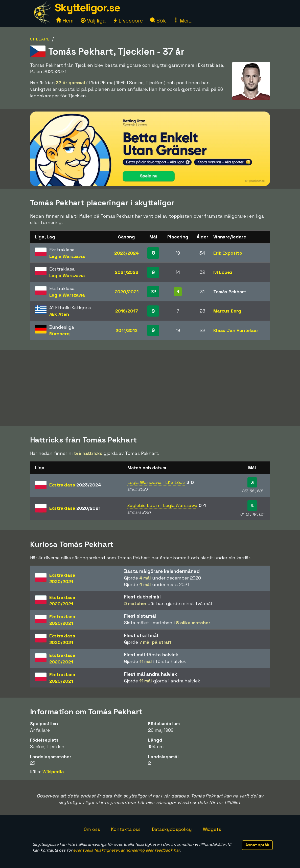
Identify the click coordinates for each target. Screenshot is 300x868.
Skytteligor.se (87, 8)
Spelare (40, 39)
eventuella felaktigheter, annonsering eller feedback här (126, 850)
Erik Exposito (228, 253)
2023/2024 (126, 253)
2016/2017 (127, 311)
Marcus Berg (227, 311)
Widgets (212, 829)
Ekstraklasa (75, 485)
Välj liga (93, 21)
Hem (65, 21)
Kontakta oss (126, 829)
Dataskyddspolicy (172, 829)
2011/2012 (126, 330)
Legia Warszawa (67, 256)
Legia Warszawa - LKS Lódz (156, 482)
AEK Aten (59, 314)
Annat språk (257, 845)
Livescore (128, 21)
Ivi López (223, 272)
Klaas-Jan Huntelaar (236, 330)
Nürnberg (60, 334)
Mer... (183, 21)
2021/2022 (126, 272)
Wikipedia (53, 772)
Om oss (92, 829)
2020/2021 (127, 292)
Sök (158, 21)
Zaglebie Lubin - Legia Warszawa (162, 505)
